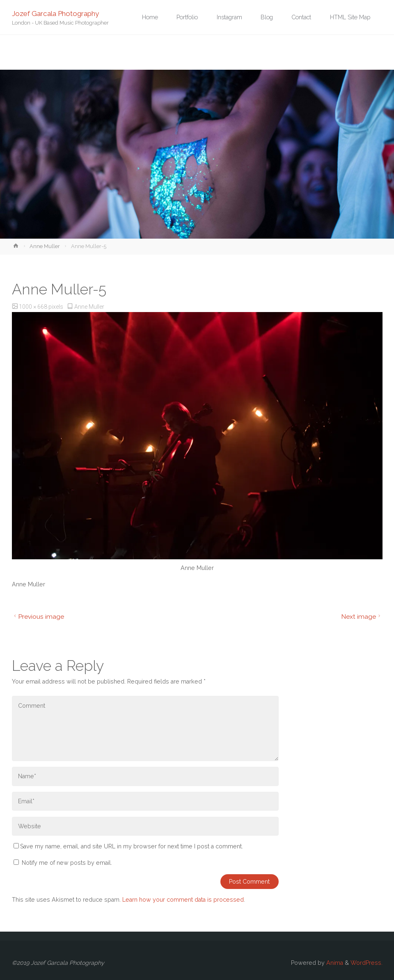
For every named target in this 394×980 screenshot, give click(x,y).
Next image (362, 616)
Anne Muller (45, 246)
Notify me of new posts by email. (67, 863)
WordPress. (367, 963)
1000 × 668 (34, 307)
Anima (334, 963)
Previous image (38, 616)
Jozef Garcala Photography (55, 13)
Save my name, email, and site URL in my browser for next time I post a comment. (128, 846)
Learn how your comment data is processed (183, 900)
